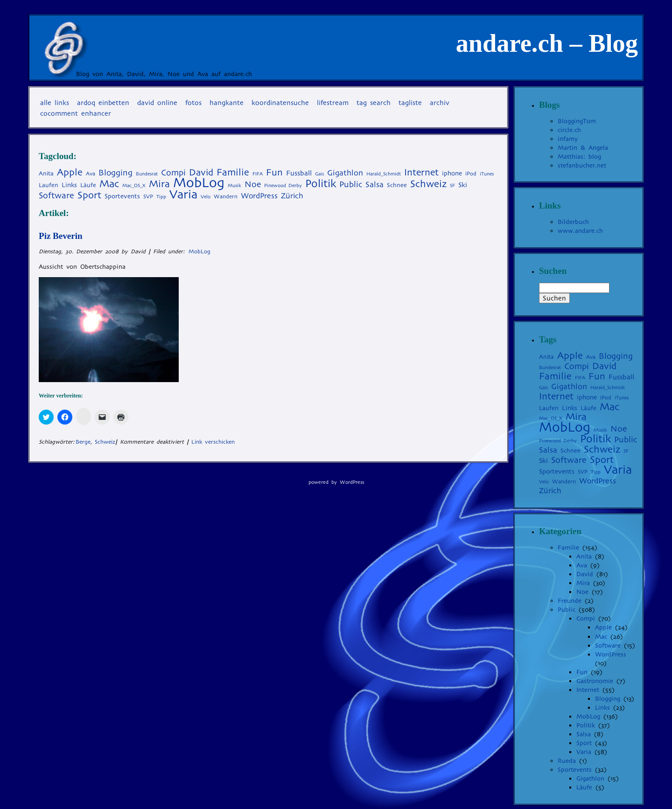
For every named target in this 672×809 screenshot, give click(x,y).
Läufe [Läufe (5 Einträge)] (88, 185)
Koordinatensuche (280, 103)
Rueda (567, 761)
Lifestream (333, 103)
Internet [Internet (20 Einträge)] (421, 172)
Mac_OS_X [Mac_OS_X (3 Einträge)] (134, 185)
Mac (601, 637)
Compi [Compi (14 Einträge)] (173, 173)
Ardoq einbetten (103, 103)
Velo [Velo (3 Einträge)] (206, 197)
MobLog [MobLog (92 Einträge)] (199, 183)
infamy (568, 139)
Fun (582, 672)
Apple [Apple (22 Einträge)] (70, 172)
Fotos (193, 103)
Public (567, 610)
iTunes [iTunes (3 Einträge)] (487, 174)
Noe (582, 592)
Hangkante (227, 103)
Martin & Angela (583, 148)
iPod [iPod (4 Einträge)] (471, 174)
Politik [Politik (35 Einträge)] (321, 183)
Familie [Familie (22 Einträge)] (233, 172)
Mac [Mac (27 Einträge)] (109, 184)
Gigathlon (590, 778)
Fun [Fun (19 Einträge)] (274, 172)
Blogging (608, 699)
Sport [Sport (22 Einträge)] (89, 195)
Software (608, 645)
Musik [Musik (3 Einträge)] (234, 185)
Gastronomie (595, 681)
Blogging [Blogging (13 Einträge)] (115, 173)
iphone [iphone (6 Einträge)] (452, 173)
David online (157, 103)
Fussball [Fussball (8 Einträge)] (299, 173)
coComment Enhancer (76, 113)
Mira (583, 583)
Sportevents (575, 770)
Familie (568, 547)
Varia (584, 752)
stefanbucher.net (582, 165)
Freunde (570, 601)
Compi (586, 618)
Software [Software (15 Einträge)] (56, 195)
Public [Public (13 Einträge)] (351, 184)
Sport (584, 743)
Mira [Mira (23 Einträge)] (159, 184)
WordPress (611, 654)
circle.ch (569, 130)
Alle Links (55, 103)
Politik (586, 725)
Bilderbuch (573, 222)
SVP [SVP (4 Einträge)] (148, 196)
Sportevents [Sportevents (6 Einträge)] (122, 196)
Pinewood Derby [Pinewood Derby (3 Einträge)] (283, 185)
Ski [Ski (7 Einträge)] (463, 185)
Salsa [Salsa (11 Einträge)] (374, 185)
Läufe (584, 787)
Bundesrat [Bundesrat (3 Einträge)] (147, 174)
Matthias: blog (579, 157)
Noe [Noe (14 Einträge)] (253, 184)
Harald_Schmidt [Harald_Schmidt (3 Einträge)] (384, 174)
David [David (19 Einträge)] (201, 172)
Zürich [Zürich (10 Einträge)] (292, 196)
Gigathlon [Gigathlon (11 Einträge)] (345, 173)
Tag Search (374, 103)
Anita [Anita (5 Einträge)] (46, 173)
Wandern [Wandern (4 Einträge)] (226, 196)
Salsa (584, 734)
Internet (588, 690)
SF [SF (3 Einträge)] (452, 185)
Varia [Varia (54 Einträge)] (183, 194)
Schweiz (105, 442)
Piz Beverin (61, 236)
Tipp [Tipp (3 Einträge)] (161, 197)
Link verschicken (213, 442)
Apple (603, 627)
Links (602, 708)
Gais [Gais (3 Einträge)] (319, 174)
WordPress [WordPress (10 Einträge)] (259, 196)
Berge (83, 442)
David (585, 574)
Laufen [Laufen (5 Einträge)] (49, 185)
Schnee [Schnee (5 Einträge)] (397, 185)
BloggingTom (577, 121)
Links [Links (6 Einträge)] (69, 185)
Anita (584, 556)
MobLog (199, 251)
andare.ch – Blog (547, 43)
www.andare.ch (580, 231)
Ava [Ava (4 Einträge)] (91, 174)
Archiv (440, 103)
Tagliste (410, 103)
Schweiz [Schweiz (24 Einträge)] (428, 184)
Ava (582, 565)
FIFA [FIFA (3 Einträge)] (258, 174)
